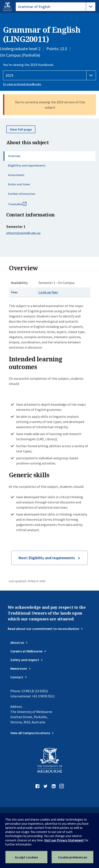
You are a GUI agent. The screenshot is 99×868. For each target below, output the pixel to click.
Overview (14, 156)
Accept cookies (26, 857)
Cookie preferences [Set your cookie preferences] (73, 857)
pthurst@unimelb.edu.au (23, 233)
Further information (22, 194)
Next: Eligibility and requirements (47, 558)
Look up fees (48, 292)
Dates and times (19, 184)
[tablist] (56, 7)
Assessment (16, 175)
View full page (21, 129)
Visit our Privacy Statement (64, 840)
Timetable (22, 206)
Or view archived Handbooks (22, 84)
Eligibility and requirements (27, 165)
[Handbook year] (49, 75)
